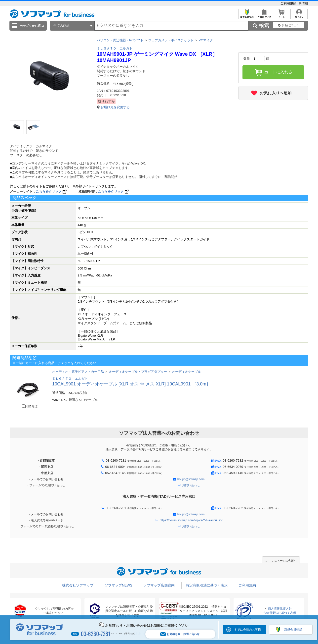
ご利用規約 (289, 3)
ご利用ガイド (264, 16)
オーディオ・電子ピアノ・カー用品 (78, 372)
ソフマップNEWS (119, 585)
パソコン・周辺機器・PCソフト (120, 40)
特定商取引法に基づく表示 (207, 585)
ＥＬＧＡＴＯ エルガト (115, 48)
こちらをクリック (52, 191)
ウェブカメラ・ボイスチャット (171, 40)
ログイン (299, 16)
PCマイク (206, 40)
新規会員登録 (247, 16)
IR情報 (303, 3)
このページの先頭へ (284, 561)
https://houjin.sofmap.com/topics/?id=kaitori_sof (191, 520)
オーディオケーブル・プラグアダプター (138, 372)
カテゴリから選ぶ (32, 26)
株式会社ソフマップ (78, 585)
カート (282, 16)
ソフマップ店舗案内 (159, 585)
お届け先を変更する (115, 107)
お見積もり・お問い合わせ (180, 634)
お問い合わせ (191, 485)
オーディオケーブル (186, 372)
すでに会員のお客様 (247, 630)
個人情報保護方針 (280, 609)
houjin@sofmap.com (191, 479)
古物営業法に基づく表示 (280, 613)
